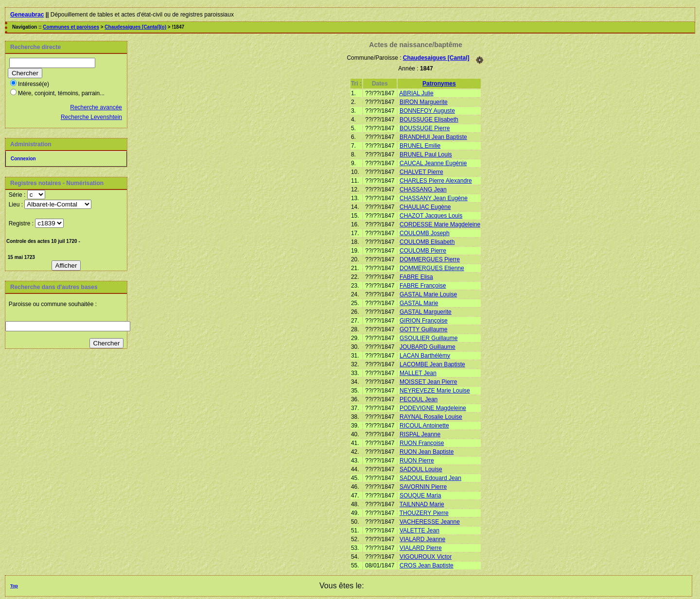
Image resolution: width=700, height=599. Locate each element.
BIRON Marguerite (424, 102)
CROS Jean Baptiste (427, 565)
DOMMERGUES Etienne (432, 268)
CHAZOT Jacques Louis (431, 216)
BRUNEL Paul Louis (426, 154)
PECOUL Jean (419, 399)
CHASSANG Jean (423, 189)
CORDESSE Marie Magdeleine (440, 224)
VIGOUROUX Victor (426, 557)
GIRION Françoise (424, 321)
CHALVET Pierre (421, 172)
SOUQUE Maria (420, 496)
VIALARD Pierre (421, 548)
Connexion (23, 159)
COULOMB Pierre (423, 251)
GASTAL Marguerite (426, 312)
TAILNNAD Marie (422, 504)
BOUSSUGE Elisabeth (429, 120)
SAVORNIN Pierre (423, 487)
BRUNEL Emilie (420, 146)
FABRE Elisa (416, 277)
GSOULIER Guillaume (429, 338)
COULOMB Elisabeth (427, 242)
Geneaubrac (27, 15)
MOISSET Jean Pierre (429, 382)
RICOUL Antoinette (424, 426)
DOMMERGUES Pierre (430, 259)
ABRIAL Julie (416, 93)
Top (14, 586)
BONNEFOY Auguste (427, 111)
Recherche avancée (96, 107)
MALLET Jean (418, 373)
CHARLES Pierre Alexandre (436, 181)
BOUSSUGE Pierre (425, 128)
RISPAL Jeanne (420, 434)
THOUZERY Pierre (424, 513)
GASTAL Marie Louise (428, 294)
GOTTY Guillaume (423, 329)
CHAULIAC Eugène (425, 207)
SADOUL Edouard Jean (430, 478)
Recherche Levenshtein (91, 117)
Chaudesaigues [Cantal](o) (135, 27)
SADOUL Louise (421, 469)
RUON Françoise (422, 443)
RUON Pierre (417, 461)
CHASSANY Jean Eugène (434, 198)
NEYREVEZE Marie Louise (435, 391)
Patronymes (439, 84)
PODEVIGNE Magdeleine (433, 408)
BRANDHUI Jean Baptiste (433, 137)
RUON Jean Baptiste (427, 452)
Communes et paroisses (71, 27)
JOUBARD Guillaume (428, 347)
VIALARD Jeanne (422, 539)
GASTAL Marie (419, 303)
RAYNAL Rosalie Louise (431, 417)
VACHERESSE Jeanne (430, 522)
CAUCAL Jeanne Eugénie (433, 163)
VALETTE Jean (420, 531)
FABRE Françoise (423, 286)
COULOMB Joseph (425, 233)
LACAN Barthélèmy (425, 356)
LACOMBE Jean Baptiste (432, 364)
